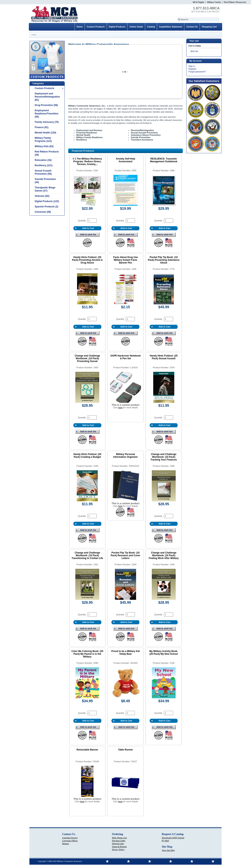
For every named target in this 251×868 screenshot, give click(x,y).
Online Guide (136, 27)
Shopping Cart (209, 27)
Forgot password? (197, 72)
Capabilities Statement (171, 27)
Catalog (151, 27)
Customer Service (70, 838)
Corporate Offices (70, 841)
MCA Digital (198, 2)
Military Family (214, 2)
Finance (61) (42, 127)
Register (192, 69)
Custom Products (45, 88)
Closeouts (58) (43, 212)
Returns (65, 843)
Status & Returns (119, 846)
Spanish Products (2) (46, 207)
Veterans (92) (42, 196)
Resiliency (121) (44, 165)
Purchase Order (119, 841)
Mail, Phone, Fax (119, 838)
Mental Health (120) (45, 133)
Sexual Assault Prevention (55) (43, 172)
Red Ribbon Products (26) (47, 153)
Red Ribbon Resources (235, 2)
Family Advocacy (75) (47, 122)
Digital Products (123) (47, 201)
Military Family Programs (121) (43, 139)
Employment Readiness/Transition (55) (47, 114)
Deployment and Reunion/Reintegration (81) (47, 97)
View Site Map (168, 850)
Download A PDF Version (173, 838)
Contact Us (192, 27)
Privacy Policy (118, 849)
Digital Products (117, 27)
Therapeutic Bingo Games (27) (45, 189)
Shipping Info (118, 843)
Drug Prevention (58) (46, 105)
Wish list (194, 51)
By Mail (165, 841)
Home (80, 27)
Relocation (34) (43, 160)
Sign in (192, 66)
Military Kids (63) (44, 146)
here (120, 408)
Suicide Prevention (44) (45, 181)
